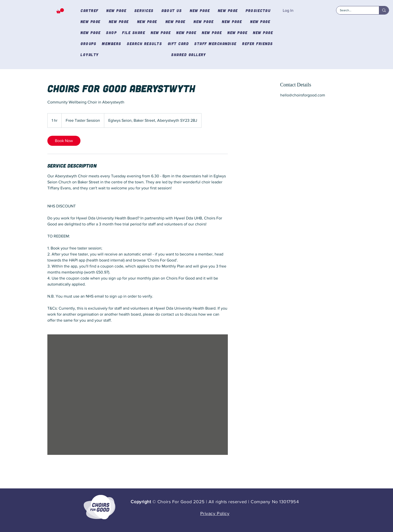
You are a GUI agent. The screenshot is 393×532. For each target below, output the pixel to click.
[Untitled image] (138, 395)
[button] (60, 11)
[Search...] (354, 10)
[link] (64, 141)
